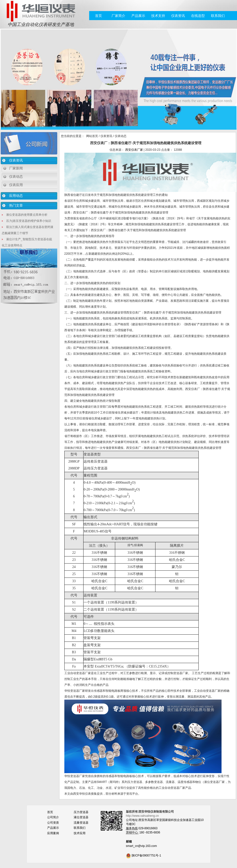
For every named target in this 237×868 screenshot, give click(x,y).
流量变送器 (81, 823)
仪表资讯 (178, 16)
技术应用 (80, 833)
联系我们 (218, 16)
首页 (98, 16)
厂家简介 (118, 16)
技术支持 (158, 16)
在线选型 (198, 16)
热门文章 (16, 205)
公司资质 (53, 823)
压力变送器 (81, 812)
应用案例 (53, 833)
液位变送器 (81, 817)
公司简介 (53, 817)
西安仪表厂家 (134, 150)
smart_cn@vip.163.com (141, 846)
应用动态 (16, 196)
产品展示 (138, 16)
